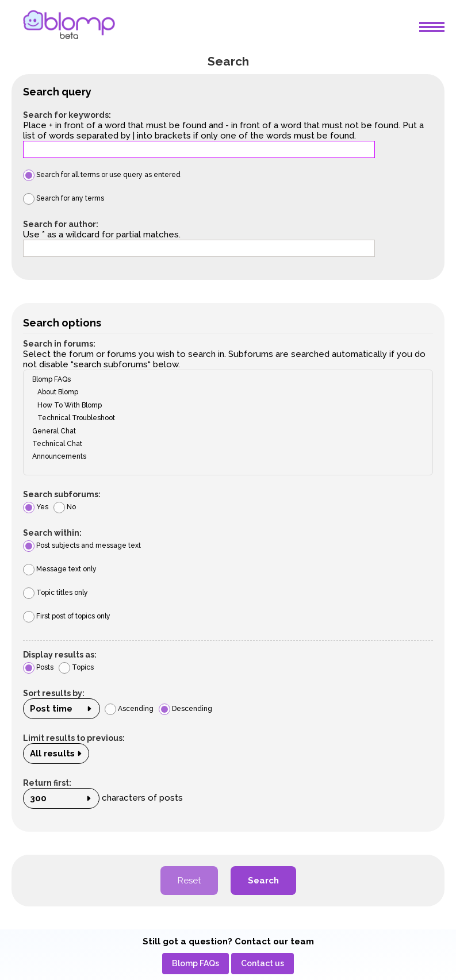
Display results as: (60, 655)
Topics (76, 667)
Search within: (52, 533)
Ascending (129, 709)
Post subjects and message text (82, 545)
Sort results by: (54, 693)
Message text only (60, 569)
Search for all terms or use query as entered (102, 175)
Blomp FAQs (224, 379)
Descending (185, 709)
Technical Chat (224, 444)
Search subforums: (62, 494)
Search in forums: (59, 344)
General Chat (224, 431)
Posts (38, 667)
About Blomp (224, 392)
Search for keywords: (67, 115)
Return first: (47, 783)
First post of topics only (67, 616)
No (65, 507)
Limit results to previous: (74, 738)
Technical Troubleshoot (224, 418)
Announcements (224, 456)
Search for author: (61, 224)
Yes (36, 507)
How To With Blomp (224, 405)
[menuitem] (196, 964)
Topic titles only (55, 593)
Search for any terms (64, 198)
